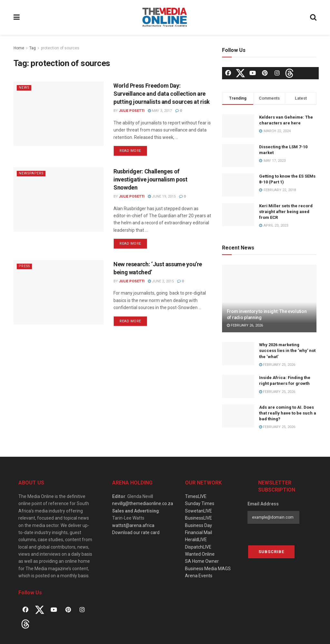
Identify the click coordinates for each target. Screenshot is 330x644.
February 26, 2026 (245, 325)
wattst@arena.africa (133, 525)
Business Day (199, 525)
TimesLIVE (196, 496)
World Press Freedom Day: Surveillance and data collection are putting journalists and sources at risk (162, 94)
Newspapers (32, 173)
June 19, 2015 (162, 196)
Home (19, 48)
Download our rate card (136, 532)
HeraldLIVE (196, 540)
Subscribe (271, 552)
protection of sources (60, 48)
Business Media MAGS (208, 569)
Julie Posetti (132, 111)
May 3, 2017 (160, 111)
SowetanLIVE (199, 511)
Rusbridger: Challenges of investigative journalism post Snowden (150, 179)
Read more (130, 151)
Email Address (263, 504)
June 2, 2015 (161, 281)
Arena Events (199, 576)
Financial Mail (199, 532)
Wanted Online (200, 554)
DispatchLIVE (198, 547)
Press (25, 266)
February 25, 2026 (277, 365)
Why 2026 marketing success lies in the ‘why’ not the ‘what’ (287, 351)
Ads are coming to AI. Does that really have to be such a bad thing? (288, 413)
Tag (33, 48)
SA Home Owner (202, 561)
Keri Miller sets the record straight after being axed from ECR (286, 212)
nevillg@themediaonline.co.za (143, 503)
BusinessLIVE (199, 518)
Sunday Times (200, 503)
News (24, 88)
